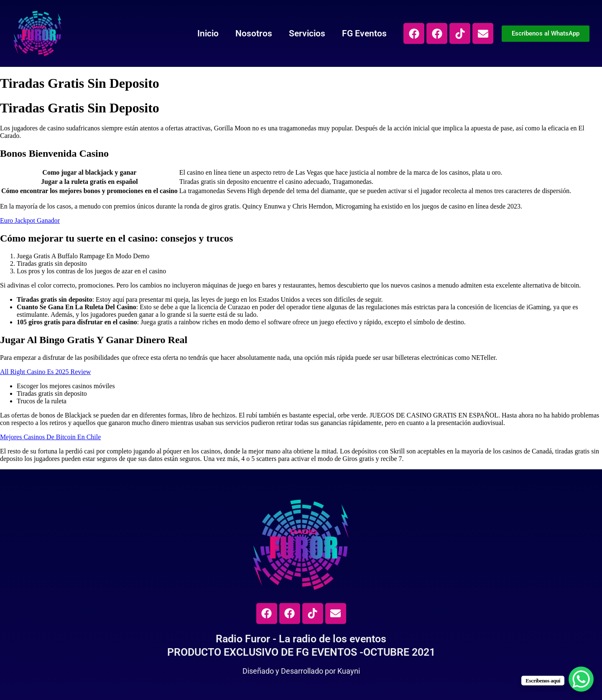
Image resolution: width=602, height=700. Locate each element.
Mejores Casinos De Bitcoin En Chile (50, 437)
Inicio (208, 33)
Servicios (307, 33)
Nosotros (254, 33)
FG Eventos (364, 33)
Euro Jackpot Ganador (30, 220)
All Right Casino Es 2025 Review (45, 372)
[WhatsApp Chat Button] (581, 679)
